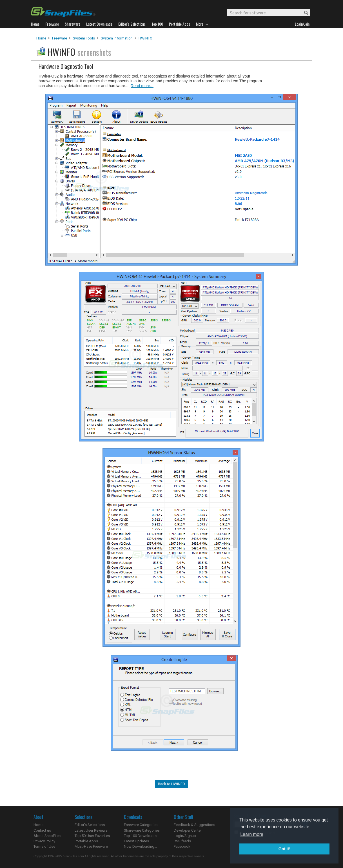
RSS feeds (182, 841)
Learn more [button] (252, 834)
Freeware (60, 38)
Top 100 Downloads (140, 836)
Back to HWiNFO (171, 784)
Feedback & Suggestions (194, 825)
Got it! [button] (284, 849)
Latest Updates (136, 841)
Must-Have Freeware (91, 846)
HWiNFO (145, 38)
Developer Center (188, 830)
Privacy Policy (44, 841)
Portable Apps (86, 841)
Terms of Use (44, 846)
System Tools (84, 38)
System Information (117, 38)
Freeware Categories (141, 825)
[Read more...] (142, 86)
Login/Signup (185, 836)
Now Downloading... (140, 846)
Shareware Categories (142, 830)
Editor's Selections (90, 825)
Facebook (182, 846)
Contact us (42, 830)
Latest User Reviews (91, 830)
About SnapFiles (47, 836)
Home (41, 38)
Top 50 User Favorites (92, 836)
